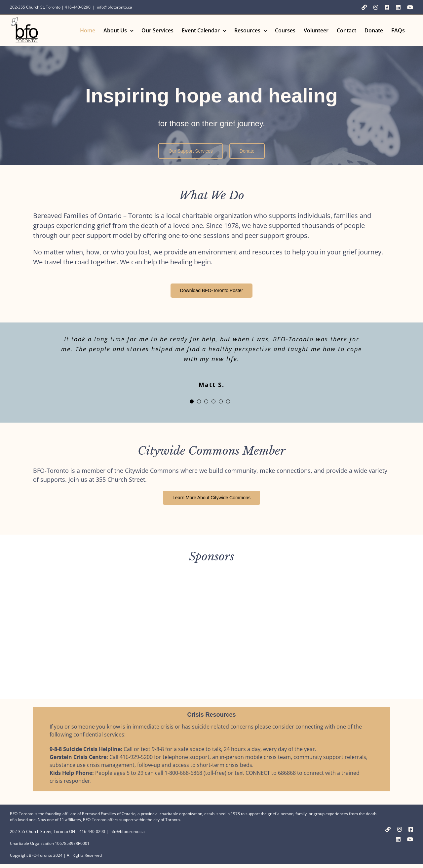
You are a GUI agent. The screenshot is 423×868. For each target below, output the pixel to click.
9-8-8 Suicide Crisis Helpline (85, 749)
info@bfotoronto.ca (115, 7)
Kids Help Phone (71, 773)
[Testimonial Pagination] (192, 401)
